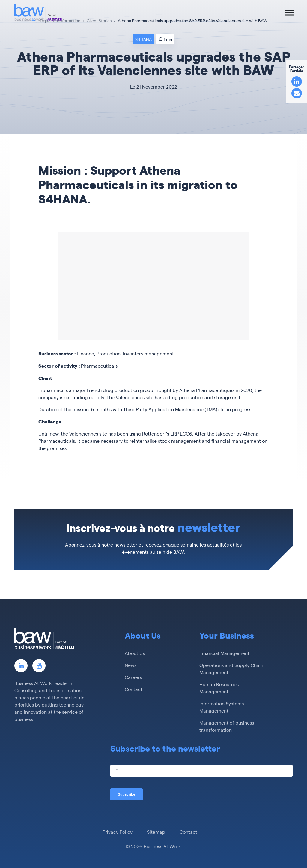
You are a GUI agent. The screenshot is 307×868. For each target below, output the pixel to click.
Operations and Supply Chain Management (231, 669)
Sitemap (156, 832)
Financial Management (224, 653)
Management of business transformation (227, 726)
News (131, 665)
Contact (134, 689)
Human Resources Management (219, 688)
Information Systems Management (222, 707)
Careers (133, 677)
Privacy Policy (118, 832)
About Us (135, 653)
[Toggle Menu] (290, 12)
